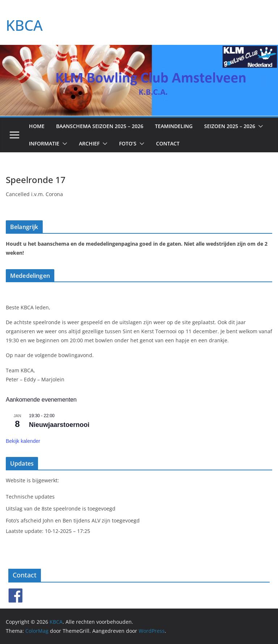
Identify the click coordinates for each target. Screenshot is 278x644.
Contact (168, 143)
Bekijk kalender (23, 441)
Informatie (44, 143)
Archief (89, 143)
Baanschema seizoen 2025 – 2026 (100, 126)
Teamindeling (174, 126)
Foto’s (128, 143)
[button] (259, 126)
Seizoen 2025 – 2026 (230, 126)
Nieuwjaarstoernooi (59, 425)
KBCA (24, 25)
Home (37, 126)
